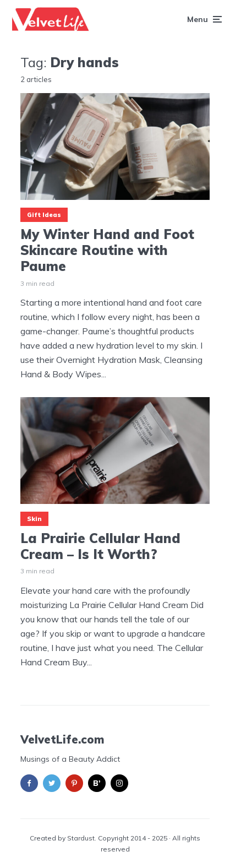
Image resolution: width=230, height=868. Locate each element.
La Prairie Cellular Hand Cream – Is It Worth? (100, 546)
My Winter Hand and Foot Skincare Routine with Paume (107, 250)
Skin (34, 519)
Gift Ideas (44, 215)
